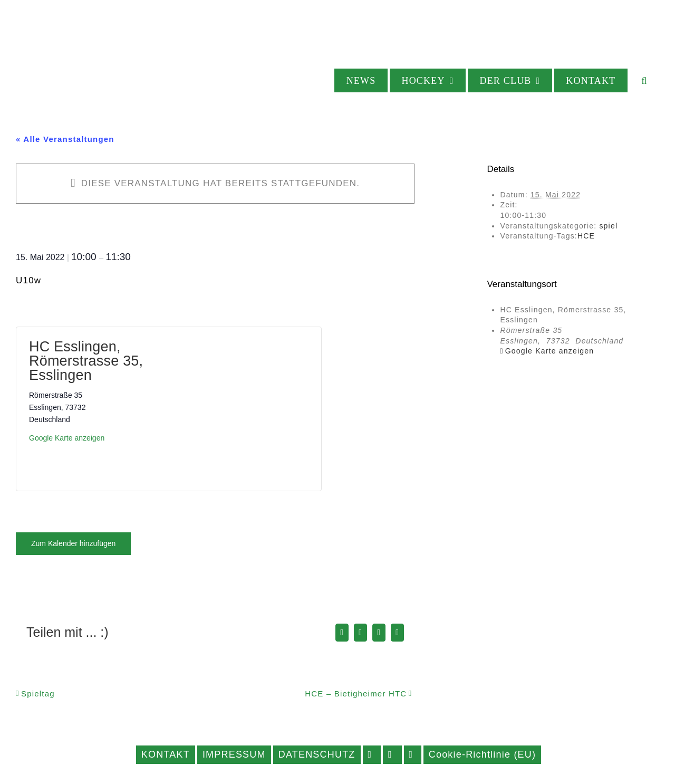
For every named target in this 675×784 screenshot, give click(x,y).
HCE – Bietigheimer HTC (356, 694)
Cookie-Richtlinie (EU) (482, 754)
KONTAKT (166, 754)
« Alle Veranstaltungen (65, 139)
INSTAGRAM (392, 755)
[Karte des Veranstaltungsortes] (239, 407)
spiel (608, 226)
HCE (586, 236)
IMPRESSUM (234, 754)
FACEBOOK (372, 755)
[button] (644, 80)
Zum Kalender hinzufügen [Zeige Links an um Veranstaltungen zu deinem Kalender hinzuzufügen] (73, 543)
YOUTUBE (413, 755)
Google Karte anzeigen (67, 438)
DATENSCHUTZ (317, 754)
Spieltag (38, 694)
